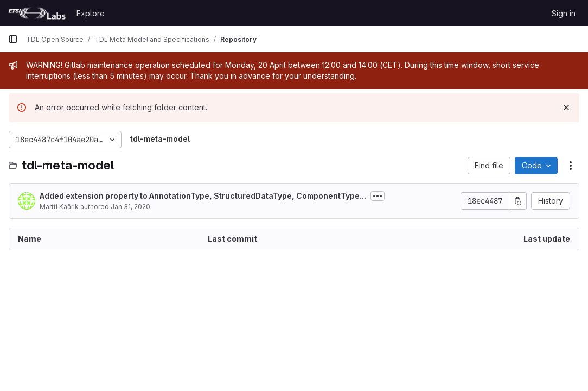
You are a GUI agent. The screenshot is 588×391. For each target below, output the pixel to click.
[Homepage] (37, 13)
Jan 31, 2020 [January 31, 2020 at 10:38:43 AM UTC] (130, 207)
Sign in (564, 13)
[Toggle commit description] (378, 196)
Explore (91, 13)
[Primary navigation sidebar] (13, 39)
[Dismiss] (566, 108)
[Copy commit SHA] (518, 201)
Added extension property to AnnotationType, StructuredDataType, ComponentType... (203, 196)
